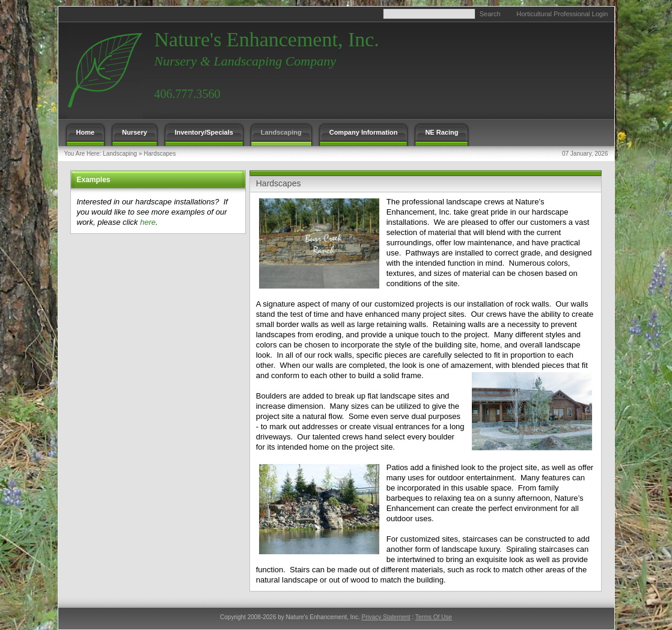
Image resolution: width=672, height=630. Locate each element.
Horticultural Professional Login (562, 14)
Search (490, 14)
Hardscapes (160, 154)
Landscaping (120, 154)
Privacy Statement (386, 617)
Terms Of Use (434, 617)
